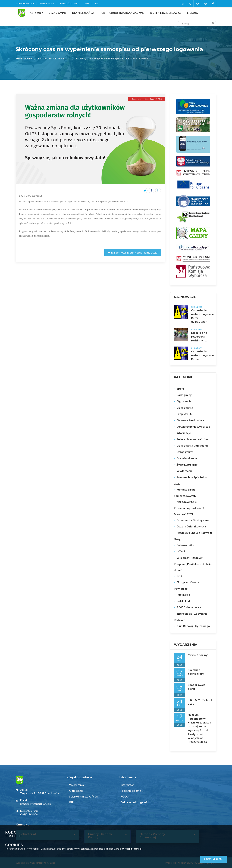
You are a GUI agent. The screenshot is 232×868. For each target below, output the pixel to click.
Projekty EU (184, 414)
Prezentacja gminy (131, 791)
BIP (87, 4)
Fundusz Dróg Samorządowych (185, 493)
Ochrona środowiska (190, 420)
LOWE (181, 551)
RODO (125, 796)
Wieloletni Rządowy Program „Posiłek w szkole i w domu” (193, 564)
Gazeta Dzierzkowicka (191, 526)
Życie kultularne (187, 464)
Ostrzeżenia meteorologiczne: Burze (203, 355)
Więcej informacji (132, 849)
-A (183, 4)
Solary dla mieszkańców (192, 439)
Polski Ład (183, 601)
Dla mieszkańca (187, 458)
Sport (180, 388)
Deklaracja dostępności (135, 802)
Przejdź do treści (70, 4)
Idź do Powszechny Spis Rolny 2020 (133, 253)
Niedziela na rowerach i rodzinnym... (199, 337)
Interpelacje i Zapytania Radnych (191, 617)
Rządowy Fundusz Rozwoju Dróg (193, 536)
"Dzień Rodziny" (198, 655)
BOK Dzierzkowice (189, 607)
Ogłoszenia (184, 401)
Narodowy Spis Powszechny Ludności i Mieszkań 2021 (189, 508)
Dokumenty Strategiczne (193, 520)
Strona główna (25, 4)
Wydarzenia (185, 471)
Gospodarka (185, 407)
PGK (179, 576)
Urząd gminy (185, 452)
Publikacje (183, 595)
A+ (198, 4)
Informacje (184, 433)
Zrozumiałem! (214, 859)
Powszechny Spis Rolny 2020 (54, 58)
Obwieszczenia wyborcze (193, 426)
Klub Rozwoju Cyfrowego (193, 626)
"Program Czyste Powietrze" (186, 585)
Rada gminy (184, 395)
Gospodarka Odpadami (192, 445)
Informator (127, 785)
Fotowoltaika (185, 545)
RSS (96, 4)
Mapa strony (47, 4)
